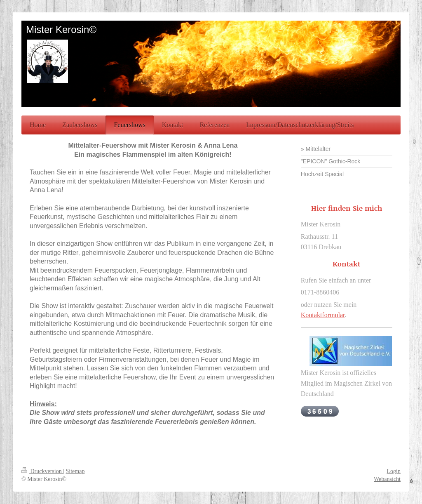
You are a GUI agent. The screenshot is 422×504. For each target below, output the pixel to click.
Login (394, 471)
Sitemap (75, 471)
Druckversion (42, 471)
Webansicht (387, 479)
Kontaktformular (323, 315)
